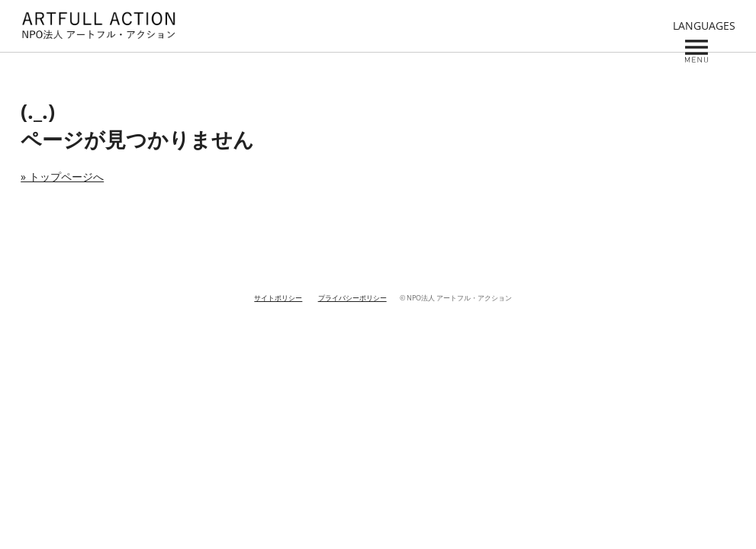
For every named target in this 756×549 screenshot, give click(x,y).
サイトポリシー (278, 298)
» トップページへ (62, 177)
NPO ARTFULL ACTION (98, 26)
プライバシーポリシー (352, 298)
